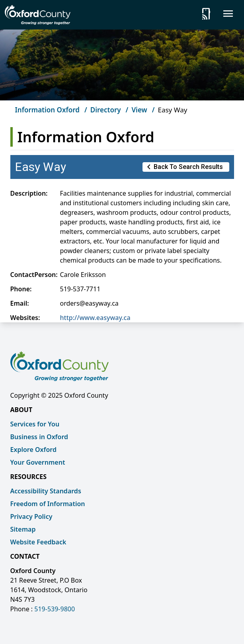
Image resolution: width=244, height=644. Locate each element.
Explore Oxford (33, 450)
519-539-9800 (55, 609)
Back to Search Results (183, 167)
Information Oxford (47, 110)
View (139, 110)
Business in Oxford (39, 437)
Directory (106, 110)
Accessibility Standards (46, 491)
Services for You (35, 424)
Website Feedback (38, 542)
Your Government (38, 462)
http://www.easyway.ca (95, 318)
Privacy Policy (31, 516)
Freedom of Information (48, 504)
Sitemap (23, 529)
